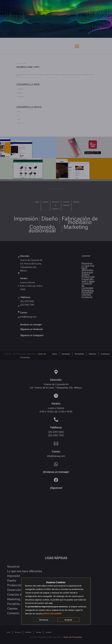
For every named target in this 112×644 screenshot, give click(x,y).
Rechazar (44, 620)
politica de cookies (52, 614)
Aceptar (68, 620)
